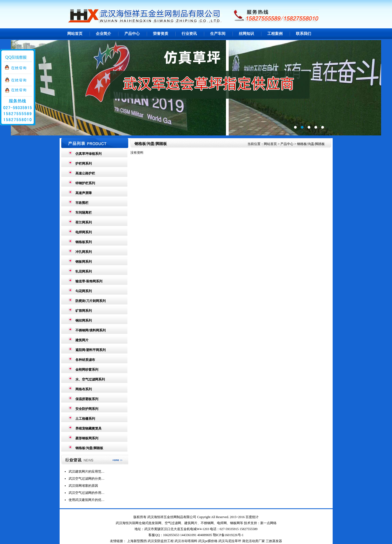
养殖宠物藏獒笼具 (88, 428)
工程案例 (275, 34)
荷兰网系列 (84, 222)
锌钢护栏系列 (85, 183)
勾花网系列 (84, 291)
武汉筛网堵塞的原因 (83, 486)
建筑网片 (82, 340)
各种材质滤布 (85, 360)
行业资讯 (189, 34)
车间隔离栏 (84, 213)
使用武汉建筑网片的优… (87, 500)
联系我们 (304, 34)
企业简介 (103, 34)
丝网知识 (246, 34)
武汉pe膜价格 (208, 541)
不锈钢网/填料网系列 (91, 330)
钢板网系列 (84, 262)
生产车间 (218, 34)
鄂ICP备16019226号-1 (228, 535)
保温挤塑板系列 (87, 399)
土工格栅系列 (85, 419)
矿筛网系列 (84, 311)
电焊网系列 (84, 232)
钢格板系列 (84, 242)
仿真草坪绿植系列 (88, 154)
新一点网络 (268, 523)
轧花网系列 (84, 271)
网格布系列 (84, 389)
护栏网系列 (84, 164)
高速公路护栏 (85, 173)
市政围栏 (82, 203)
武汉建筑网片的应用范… (87, 472)
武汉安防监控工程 (161, 541)
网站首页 (75, 34)
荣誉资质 (161, 34)
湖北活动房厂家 (253, 541)
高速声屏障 (84, 193)
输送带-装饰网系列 (89, 281)
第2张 (196, 88)
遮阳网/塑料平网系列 (91, 350)
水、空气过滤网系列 (90, 379)
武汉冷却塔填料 (186, 541)
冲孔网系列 (84, 252)
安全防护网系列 (87, 409)
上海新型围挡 (137, 541)
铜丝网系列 (84, 321)
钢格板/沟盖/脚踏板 (89, 448)
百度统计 (252, 517)
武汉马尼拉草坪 (230, 541)
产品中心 (132, 34)
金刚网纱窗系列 (87, 370)
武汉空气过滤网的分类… (87, 479)
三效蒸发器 (274, 541)
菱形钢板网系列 (87, 438)
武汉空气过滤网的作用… (87, 493)
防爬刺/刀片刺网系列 (91, 301)
